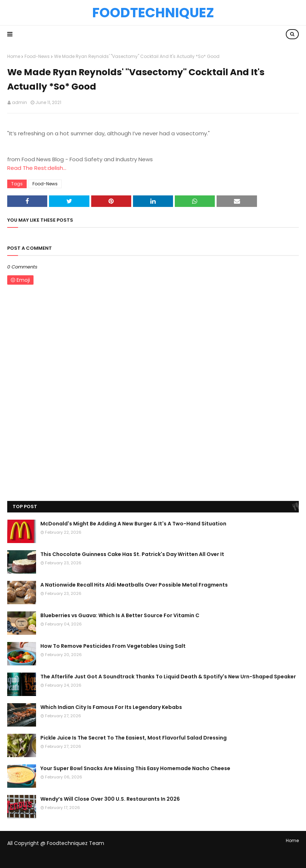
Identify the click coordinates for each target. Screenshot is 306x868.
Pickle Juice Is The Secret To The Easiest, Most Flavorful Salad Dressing (134, 738)
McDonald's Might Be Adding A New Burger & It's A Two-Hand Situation (133, 524)
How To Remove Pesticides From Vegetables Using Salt (113, 646)
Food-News (37, 56)
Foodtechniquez (153, 13)
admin (19, 102)
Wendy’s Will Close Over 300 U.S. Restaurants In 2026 (110, 799)
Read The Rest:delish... (37, 168)
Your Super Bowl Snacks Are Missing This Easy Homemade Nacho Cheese (135, 768)
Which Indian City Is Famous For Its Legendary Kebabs (111, 707)
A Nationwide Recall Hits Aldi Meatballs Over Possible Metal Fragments (134, 585)
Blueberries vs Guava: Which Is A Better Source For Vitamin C (120, 615)
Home (14, 56)
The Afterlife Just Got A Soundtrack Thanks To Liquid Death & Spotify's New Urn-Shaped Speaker (168, 677)
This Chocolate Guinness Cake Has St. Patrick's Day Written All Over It (132, 554)
